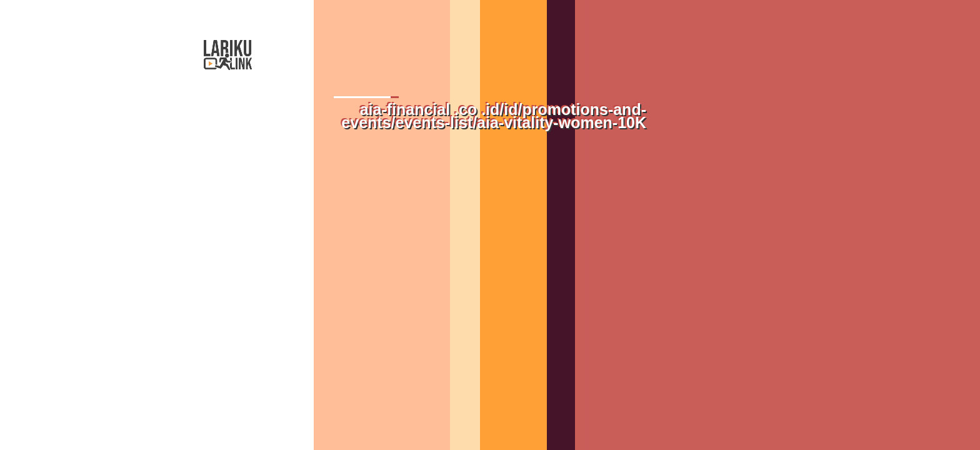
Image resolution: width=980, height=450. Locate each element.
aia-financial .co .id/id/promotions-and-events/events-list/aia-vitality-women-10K (494, 116)
